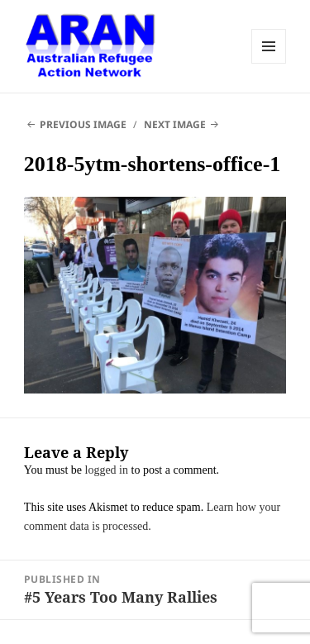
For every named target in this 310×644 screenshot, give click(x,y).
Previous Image (83, 124)
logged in (107, 470)
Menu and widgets (269, 46)
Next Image (175, 124)
